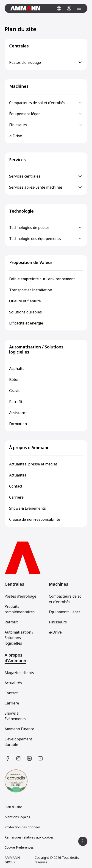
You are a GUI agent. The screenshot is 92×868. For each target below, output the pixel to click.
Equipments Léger (65, 612)
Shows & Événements (28, 508)
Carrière (16, 497)
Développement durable (18, 742)
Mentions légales (17, 817)
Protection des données (23, 827)
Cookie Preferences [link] (19, 847)
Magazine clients (19, 673)
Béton (14, 380)
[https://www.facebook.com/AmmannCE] (7, 758)
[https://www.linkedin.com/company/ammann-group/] (29, 758)
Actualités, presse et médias (33, 464)
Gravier (16, 391)
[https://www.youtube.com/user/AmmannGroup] (40, 758)
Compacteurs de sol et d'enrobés (66, 599)
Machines (19, 86)
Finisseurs (58, 622)
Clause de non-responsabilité (35, 519)
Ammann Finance (19, 729)
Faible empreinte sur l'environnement (42, 279)
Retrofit (16, 402)
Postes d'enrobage (20, 596)
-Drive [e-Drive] (16, 136)
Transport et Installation (31, 290)
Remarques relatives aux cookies (29, 837)
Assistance (18, 413)
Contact (16, 486)
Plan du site (13, 807)
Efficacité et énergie (26, 323)
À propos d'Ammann (29, 448)
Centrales (19, 46)
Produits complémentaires (20, 609)
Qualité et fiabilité (25, 301)
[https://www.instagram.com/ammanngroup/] (18, 758)
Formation (18, 424)
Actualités (18, 475)
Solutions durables (25, 312)
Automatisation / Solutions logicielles (36, 349)
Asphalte (17, 368)
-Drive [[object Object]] (55, 632)
